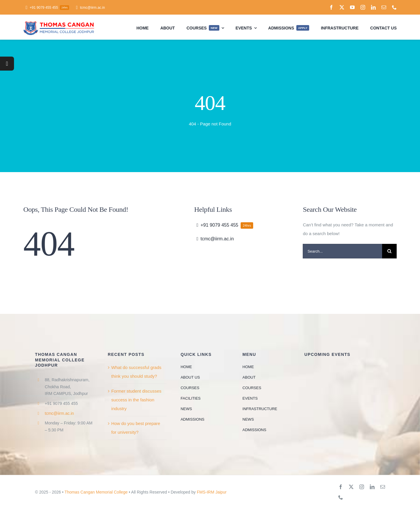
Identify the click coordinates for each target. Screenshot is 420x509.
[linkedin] (373, 7)
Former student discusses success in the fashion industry (136, 400)
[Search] (389, 251)
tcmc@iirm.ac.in (60, 413)
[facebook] (331, 7)
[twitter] (342, 7)
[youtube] (352, 7)
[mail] (384, 7)
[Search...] (342, 251)
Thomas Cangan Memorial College (96, 492)
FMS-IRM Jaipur (212, 492)
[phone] (394, 7)
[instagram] (363, 7)
